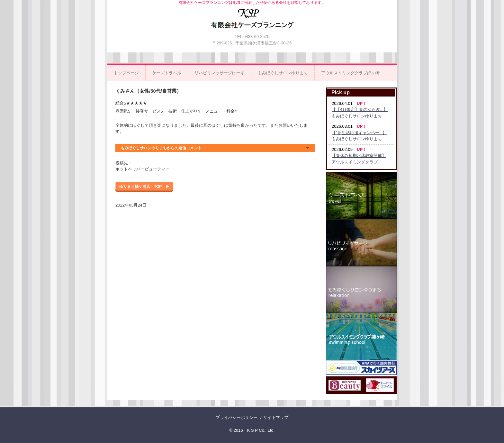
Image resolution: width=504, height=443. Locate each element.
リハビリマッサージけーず (220, 73)
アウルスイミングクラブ (355, 162)
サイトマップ (276, 417)
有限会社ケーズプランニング (252, 22)
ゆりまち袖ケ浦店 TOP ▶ (144, 187)
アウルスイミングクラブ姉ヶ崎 (350, 73)
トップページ (126, 73)
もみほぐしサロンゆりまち (283, 73)
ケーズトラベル (167, 73)
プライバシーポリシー (237, 417)
